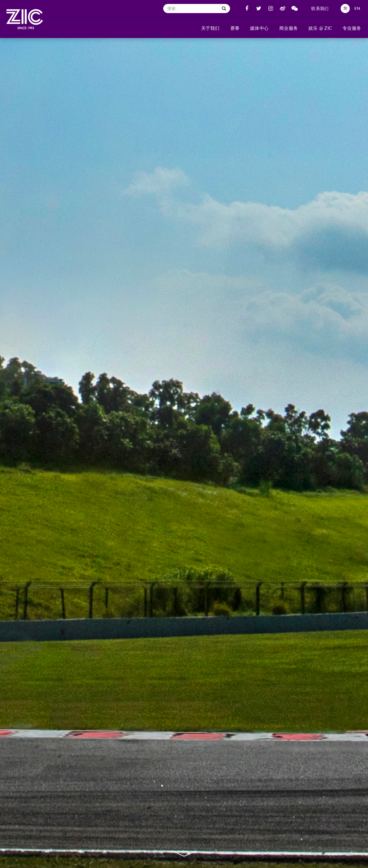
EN (357, 8)
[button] (210, 28)
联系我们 (320, 9)
